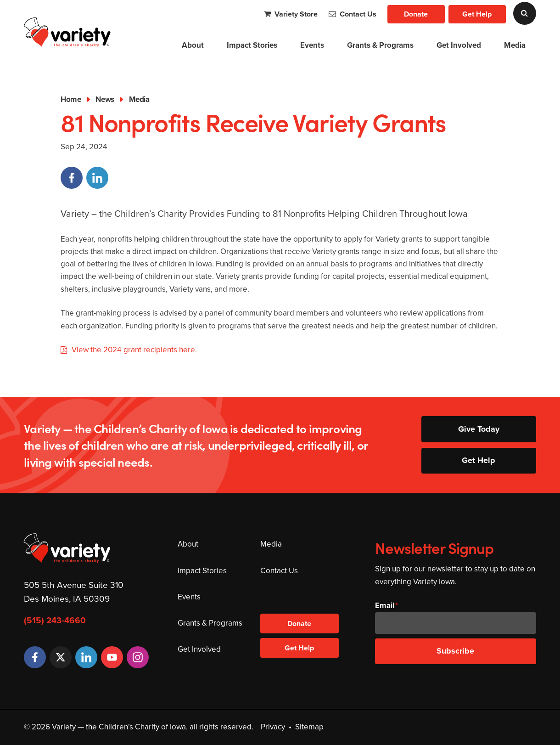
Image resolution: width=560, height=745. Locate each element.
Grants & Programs (380, 45)
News (105, 99)
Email (385, 606)
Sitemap (309, 727)
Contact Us (353, 14)
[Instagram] (138, 657)
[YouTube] (112, 657)
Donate (416, 14)
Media (515, 45)
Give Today (479, 429)
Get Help (477, 14)
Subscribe (455, 651)
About (193, 45)
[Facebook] (35, 657)
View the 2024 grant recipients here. (135, 350)
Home (71, 99)
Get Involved (459, 45)
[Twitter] (61, 657)
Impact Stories (252, 45)
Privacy (273, 727)
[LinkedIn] (86, 657)
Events (312, 45)
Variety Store (291, 14)
